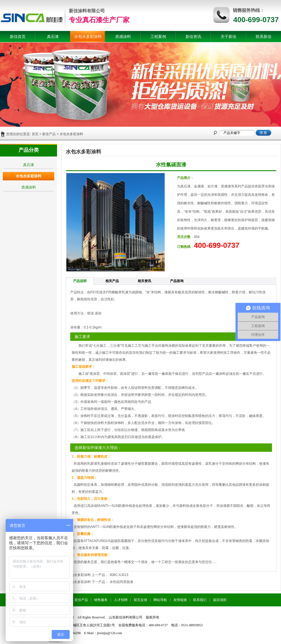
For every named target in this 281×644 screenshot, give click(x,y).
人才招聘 (121, 600)
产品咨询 (177, 281)
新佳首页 (18, 37)
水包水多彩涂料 (88, 37)
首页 (35, 134)
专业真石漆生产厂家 (99, 20)
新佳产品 (49, 134)
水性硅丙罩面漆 (121, 582)
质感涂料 (123, 37)
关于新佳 (228, 37)
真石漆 (53, 37)
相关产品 (112, 281)
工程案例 (158, 37)
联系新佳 (264, 37)
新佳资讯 (193, 37)
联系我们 (200, 600)
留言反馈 (140, 600)
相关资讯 (144, 281)
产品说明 (80, 281)
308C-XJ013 (119, 575)
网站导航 (160, 600)
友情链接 (180, 600)
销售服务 (101, 600)
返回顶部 (220, 600)
